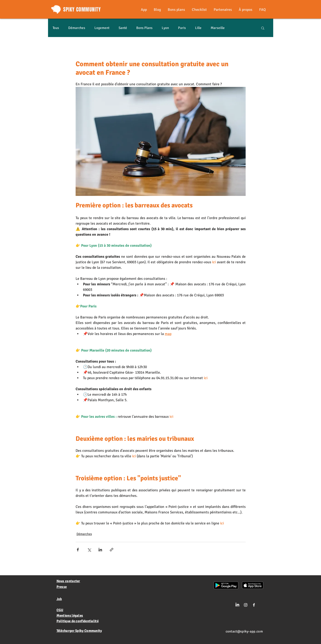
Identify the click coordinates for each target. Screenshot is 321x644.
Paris (182, 28)
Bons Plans (144, 28)
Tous (56, 28)
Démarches (77, 28)
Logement (102, 28)
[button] (263, 28)
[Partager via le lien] (112, 550)
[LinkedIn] (237, 605)
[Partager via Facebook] (78, 550)
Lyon (165, 28)
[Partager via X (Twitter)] (89, 550)
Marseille (218, 28)
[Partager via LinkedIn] (100, 550)
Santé (123, 28)
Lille (198, 28)
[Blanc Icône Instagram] (246, 605)
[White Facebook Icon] (254, 605)
